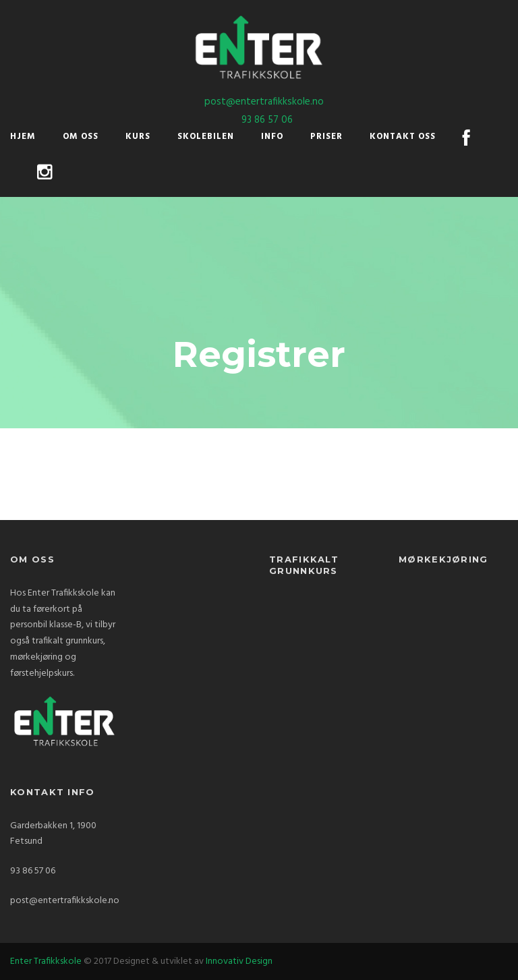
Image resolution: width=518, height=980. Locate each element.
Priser (326, 137)
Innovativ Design (239, 961)
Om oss (81, 137)
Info (272, 137)
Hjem (23, 137)
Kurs (138, 137)
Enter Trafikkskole (46, 961)
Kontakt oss (403, 137)
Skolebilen (206, 137)
